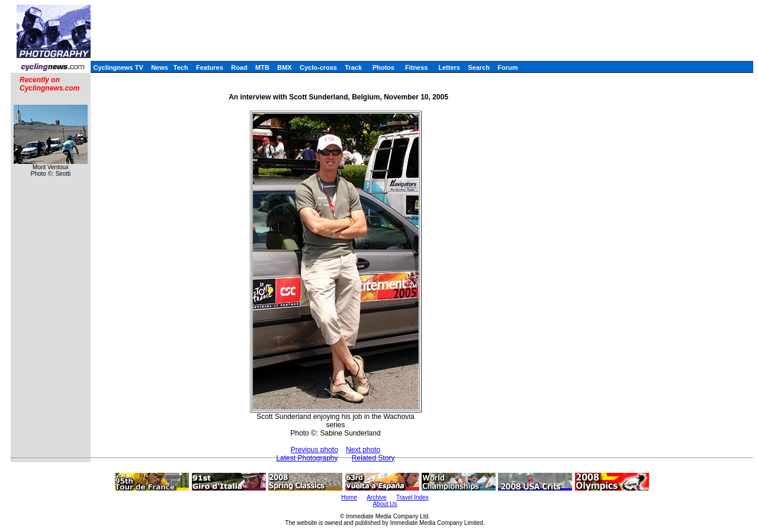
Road (239, 67)
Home (349, 497)
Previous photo (314, 450)
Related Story (373, 458)
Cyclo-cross (318, 67)
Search (479, 67)
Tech (181, 67)
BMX (284, 67)
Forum (508, 67)
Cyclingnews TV (118, 67)
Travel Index (412, 497)
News (160, 67)
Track (353, 67)
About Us (385, 504)
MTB (262, 67)
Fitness (417, 67)
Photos (383, 67)
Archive (376, 497)
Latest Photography (307, 458)
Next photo (363, 450)
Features (210, 67)
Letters (449, 67)
